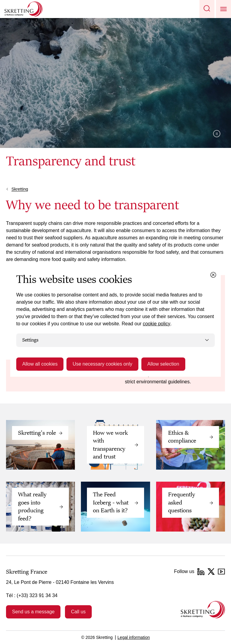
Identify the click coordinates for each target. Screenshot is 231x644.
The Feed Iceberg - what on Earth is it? (111, 503)
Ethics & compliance (182, 437)
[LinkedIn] (201, 572)
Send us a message (33, 612)
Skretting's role (37, 433)
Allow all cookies (40, 364)
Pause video (217, 134)
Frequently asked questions (182, 503)
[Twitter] (211, 572)
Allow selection (163, 364)
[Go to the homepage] (203, 610)
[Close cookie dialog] (213, 275)
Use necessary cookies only (102, 364)
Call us (78, 612)
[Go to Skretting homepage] (23, 9)
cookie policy (157, 324)
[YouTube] (221, 572)
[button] (207, 9)
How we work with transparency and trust (110, 445)
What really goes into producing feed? (32, 506)
